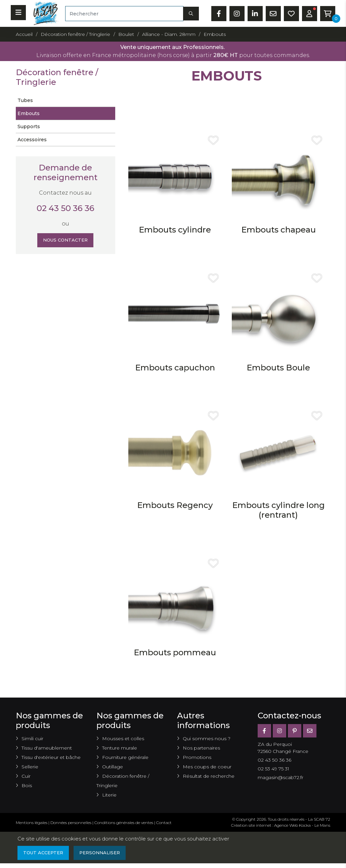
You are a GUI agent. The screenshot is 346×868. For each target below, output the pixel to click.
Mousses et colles (123, 738)
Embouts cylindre (175, 230)
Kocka (305, 825)
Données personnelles (71, 823)
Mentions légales (32, 823)
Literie (109, 795)
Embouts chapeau (278, 230)
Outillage (113, 767)
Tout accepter (45, 853)
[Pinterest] (295, 731)
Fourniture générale (125, 757)
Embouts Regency (175, 505)
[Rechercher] (124, 14)
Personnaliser (104, 853)
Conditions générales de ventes (124, 823)
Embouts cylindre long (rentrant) (278, 510)
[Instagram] (279, 731)
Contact (164, 823)
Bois (27, 785)
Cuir (26, 776)
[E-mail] (310, 731)
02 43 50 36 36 (66, 208)
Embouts (29, 113)
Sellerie (30, 767)
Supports (29, 126)
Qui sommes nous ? (207, 738)
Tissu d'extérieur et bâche (51, 757)
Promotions (197, 757)
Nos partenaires (201, 748)
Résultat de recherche (209, 776)
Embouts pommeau (175, 652)
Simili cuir (32, 738)
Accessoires (32, 140)
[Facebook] (264, 731)
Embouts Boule (278, 368)
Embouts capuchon (175, 368)
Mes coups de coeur (207, 767)
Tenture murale (120, 748)
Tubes (25, 100)
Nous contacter (65, 241)
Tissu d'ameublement (47, 748)
